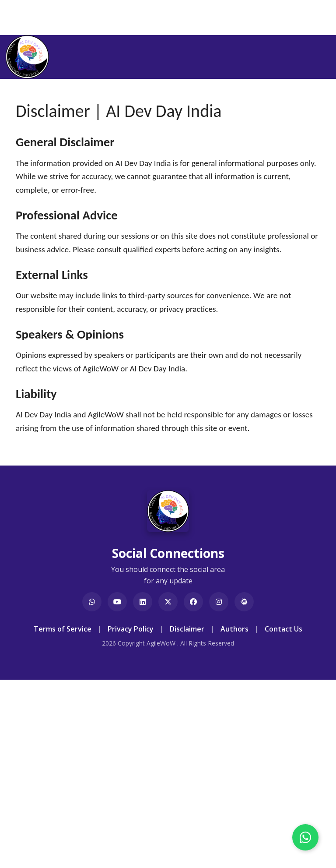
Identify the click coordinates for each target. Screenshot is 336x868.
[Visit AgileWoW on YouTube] (117, 602)
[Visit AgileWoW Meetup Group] (244, 602)
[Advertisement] (168, 802)
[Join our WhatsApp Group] (92, 602)
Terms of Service (63, 629)
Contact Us (283, 629)
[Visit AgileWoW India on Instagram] (219, 602)
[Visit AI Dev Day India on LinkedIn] (143, 602)
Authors (234, 629)
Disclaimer (187, 629)
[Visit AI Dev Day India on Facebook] (193, 602)
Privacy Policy (131, 629)
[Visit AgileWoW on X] (168, 602)
